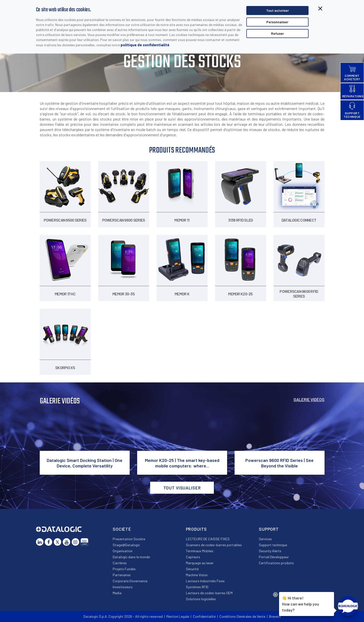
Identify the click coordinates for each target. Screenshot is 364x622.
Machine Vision (197, 575)
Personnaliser (277, 22)
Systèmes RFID (197, 587)
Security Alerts (270, 551)
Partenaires (122, 575)
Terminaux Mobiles (200, 551)
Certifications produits (276, 563)
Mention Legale (178, 616)
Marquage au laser (200, 563)
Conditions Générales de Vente (242, 616)
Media (117, 593)
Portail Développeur (274, 557)
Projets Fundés (124, 569)
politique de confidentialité (145, 45)
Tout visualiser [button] (182, 488)
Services (265, 539)
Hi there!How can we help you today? (300, 603)
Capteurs (193, 557)
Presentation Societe (129, 539)
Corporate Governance (130, 581)
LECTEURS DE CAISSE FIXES (208, 539)
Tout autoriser (277, 10)
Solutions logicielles (201, 599)
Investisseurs (123, 587)
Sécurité (192, 569)
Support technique (273, 545)
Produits (196, 529)
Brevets (275, 616)
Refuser (277, 33)
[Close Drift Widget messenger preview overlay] (275, 595)
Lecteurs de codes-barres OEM (209, 593)
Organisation (123, 551)
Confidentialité (204, 616)
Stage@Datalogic (126, 545)
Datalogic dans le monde (131, 557)
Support (269, 529)
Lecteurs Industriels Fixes (205, 581)
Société (122, 529)
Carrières (120, 563)
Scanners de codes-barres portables (214, 545)
